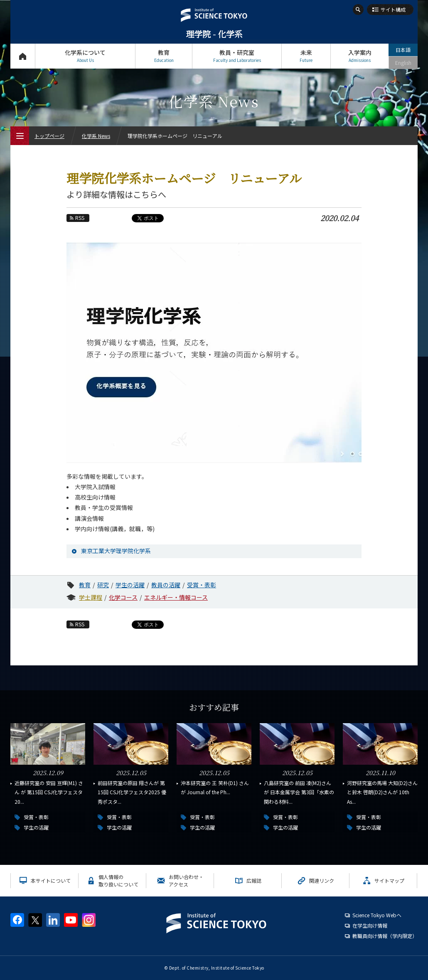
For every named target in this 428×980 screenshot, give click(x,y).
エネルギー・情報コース (176, 597)
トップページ (23, 56)
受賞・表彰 (202, 585)
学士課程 (91, 597)
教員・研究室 (237, 56)
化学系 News (96, 136)
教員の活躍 (166, 585)
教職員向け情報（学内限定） (385, 936)
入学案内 (360, 56)
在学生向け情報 (370, 925)
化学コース (123, 597)
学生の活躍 (130, 585)
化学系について (85, 56)
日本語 (403, 50)
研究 (103, 585)
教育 (164, 56)
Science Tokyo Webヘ (377, 915)
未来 (306, 56)
